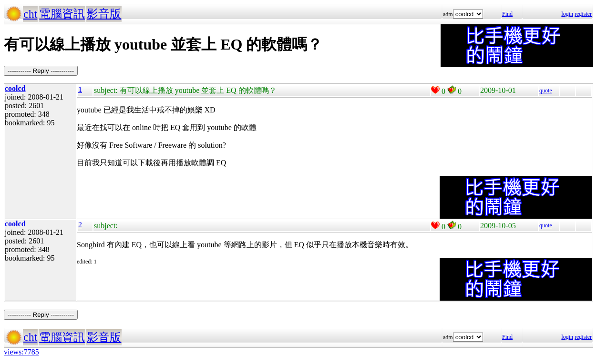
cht (30, 14)
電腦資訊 (62, 14)
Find (507, 14)
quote (546, 91)
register (583, 14)
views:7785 (21, 352)
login (567, 14)
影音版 (104, 14)
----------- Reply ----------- (41, 71)
